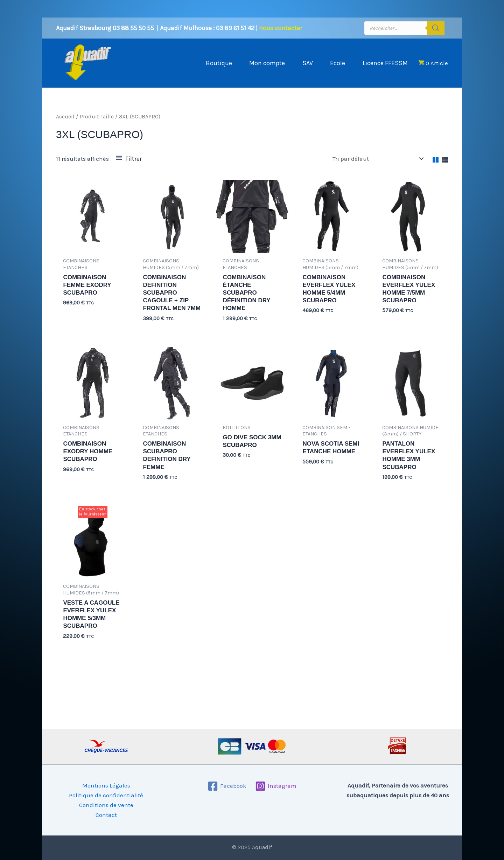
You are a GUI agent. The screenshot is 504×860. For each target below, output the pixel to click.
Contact (106, 815)
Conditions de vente (106, 805)
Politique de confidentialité (106, 795)
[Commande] (377, 159)
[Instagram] (276, 786)
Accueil (65, 117)
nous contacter (281, 28)
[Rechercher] (436, 28)
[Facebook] (227, 786)
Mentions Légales (106, 785)
